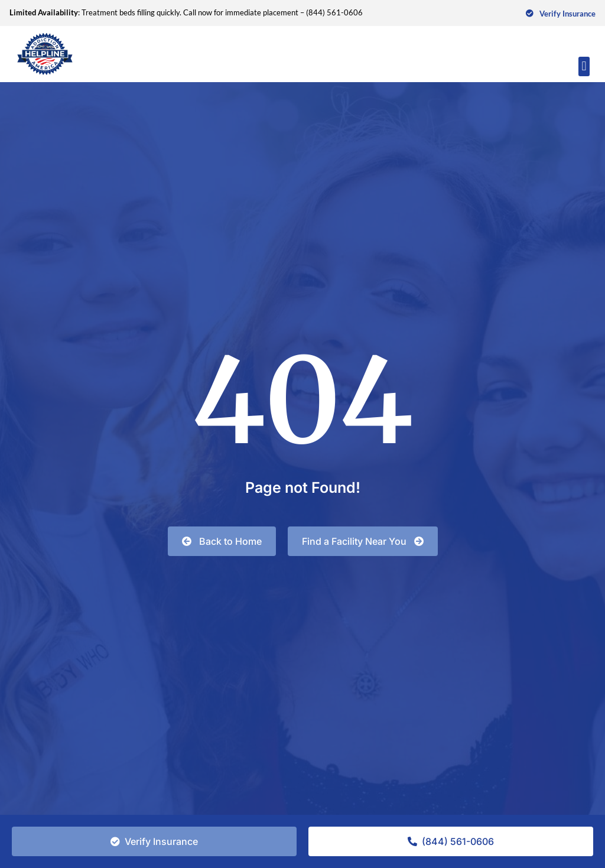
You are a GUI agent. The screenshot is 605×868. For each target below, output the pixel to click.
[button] (584, 66)
